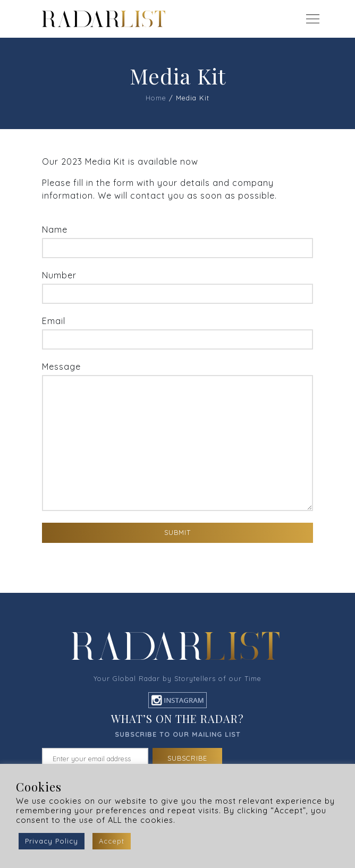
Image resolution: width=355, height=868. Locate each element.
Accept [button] (112, 841)
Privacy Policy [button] (52, 841)
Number (177, 287)
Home (156, 98)
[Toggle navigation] (312, 19)
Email (177, 333)
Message (177, 436)
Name (177, 241)
